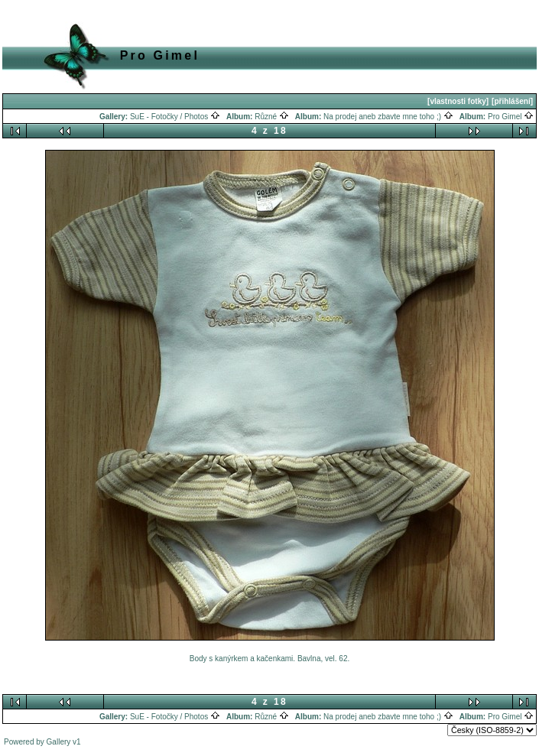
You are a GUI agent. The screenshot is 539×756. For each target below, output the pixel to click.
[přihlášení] (512, 101)
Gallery (59, 742)
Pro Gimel (511, 117)
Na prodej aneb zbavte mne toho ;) (388, 117)
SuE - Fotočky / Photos (175, 117)
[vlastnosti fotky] (458, 101)
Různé (272, 117)
